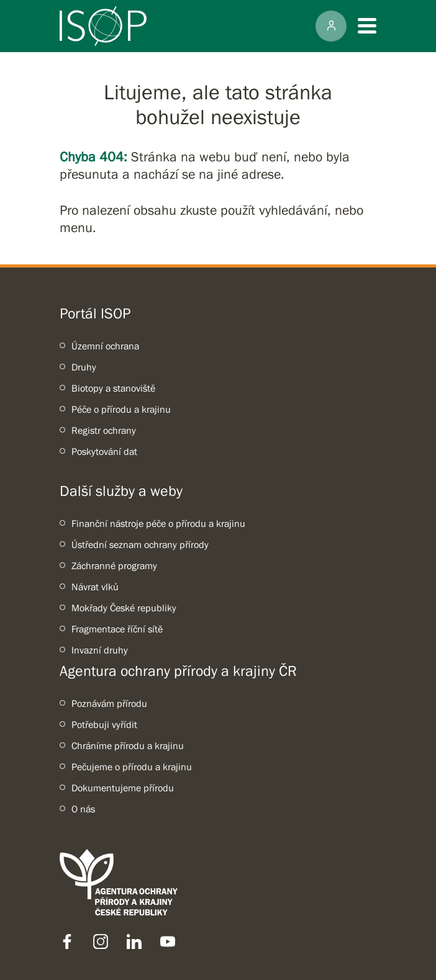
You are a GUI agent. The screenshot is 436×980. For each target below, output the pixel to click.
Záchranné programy (114, 565)
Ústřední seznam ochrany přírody (140, 544)
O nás (83, 809)
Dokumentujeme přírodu (123, 788)
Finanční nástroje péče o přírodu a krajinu (158, 523)
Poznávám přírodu (109, 703)
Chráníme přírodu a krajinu (128, 745)
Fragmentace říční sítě (117, 629)
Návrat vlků (95, 587)
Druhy (84, 367)
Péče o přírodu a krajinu (121, 409)
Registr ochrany (104, 430)
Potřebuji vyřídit (104, 724)
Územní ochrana (105, 346)
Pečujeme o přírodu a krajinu (132, 766)
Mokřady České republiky (124, 608)
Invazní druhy (100, 650)
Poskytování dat (104, 451)
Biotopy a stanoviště (113, 388)
